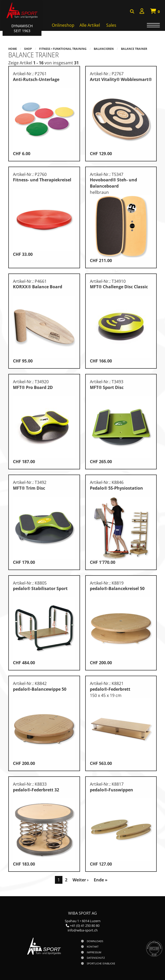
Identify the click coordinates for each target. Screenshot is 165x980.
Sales (111, 25)
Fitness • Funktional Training (63, 49)
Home (13, 49)
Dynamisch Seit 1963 (22, 28)
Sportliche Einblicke (101, 963)
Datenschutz (96, 958)
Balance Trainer (134, 49)
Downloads (95, 941)
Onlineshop (63, 25)
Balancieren (104, 49)
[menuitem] (142, 12)
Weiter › (81, 880)
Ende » (101, 880)
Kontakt (93, 947)
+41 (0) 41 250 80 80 (85, 926)
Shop (28, 49)
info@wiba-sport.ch (83, 930)
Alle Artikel (90, 25)
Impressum (94, 952)
